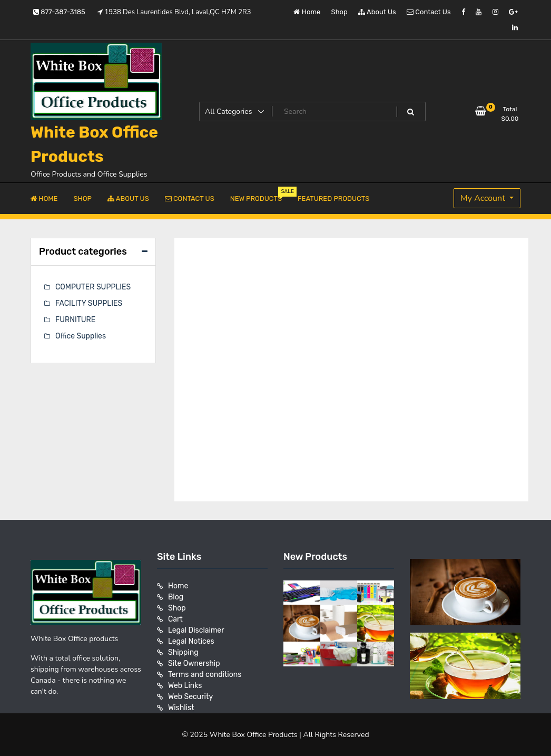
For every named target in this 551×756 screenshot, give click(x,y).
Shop (340, 12)
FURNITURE (75, 320)
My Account (484, 198)
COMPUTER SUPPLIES (93, 287)
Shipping (183, 652)
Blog (176, 597)
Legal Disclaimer (196, 630)
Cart (175, 619)
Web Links (185, 686)
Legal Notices (191, 641)
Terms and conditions (205, 675)
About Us (377, 12)
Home (307, 12)
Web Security (190, 697)
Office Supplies (81, 336)
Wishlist (181, 708)
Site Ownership (194, 663)
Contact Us (429, 12)
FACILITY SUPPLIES (89, 303)
